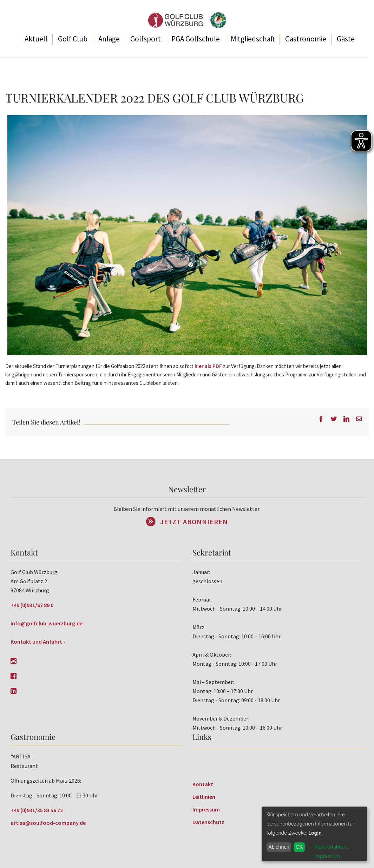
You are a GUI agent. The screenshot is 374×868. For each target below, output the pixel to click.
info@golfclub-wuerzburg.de (47, 623)
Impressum (206, 809)
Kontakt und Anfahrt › (38, 642)
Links (202, 737)
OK (299, 847)
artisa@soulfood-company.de (48, 823)
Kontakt (203, 784)
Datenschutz (208, 822)
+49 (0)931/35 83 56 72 (37, 810)
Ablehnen (279, 847)
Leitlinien (204, 797)
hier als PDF (208, 366)
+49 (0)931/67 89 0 (32, 605)
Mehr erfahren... (332, 847)
